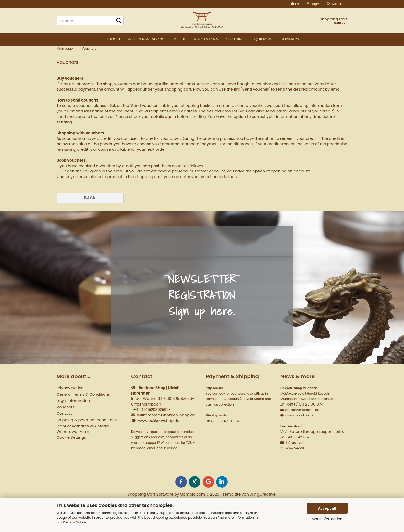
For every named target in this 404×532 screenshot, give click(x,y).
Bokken (113, 39)
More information (327, 519)
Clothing (235, 39)
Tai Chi (179, 39)
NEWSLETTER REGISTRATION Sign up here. (202, 303)
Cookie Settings (71, 445)
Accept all (327, 508)
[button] (295, 4)
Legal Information (73, 408)
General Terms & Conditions (83, 402)
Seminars (290, 39)
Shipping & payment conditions (87, 428)
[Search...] (119, 21)
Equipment (263, 39)
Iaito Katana (205, 39)
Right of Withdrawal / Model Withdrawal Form (83, 437)
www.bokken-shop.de (159, 428)
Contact (64, 421)
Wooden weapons (146, 39)
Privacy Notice (75, 522)
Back (90, 206)
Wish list (335, 4)
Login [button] (313, 4)
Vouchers (66, 415)
